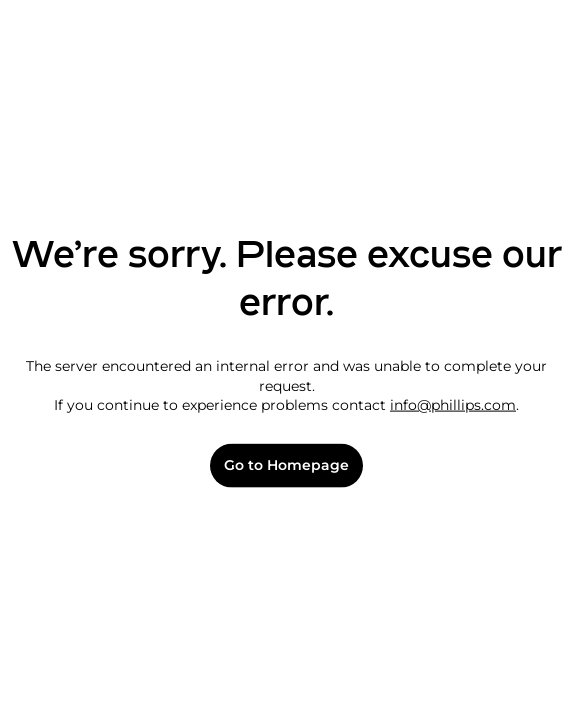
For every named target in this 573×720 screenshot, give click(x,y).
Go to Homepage (286, 465)
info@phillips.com (453, 405)
